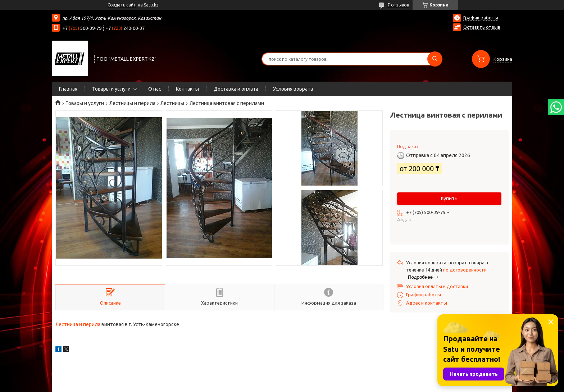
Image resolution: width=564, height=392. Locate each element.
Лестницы (172, 103)
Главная (68, 89)
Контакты (187, 89)
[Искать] (435, 59)
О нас (155, 89)
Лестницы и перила (132, 103)
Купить (449, 199)
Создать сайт (122, 5)
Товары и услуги (111, 89)
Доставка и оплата (236, 89)
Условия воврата (293, 89)
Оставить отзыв (482, 27)
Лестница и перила (78, 324)
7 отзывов (398, 5)
